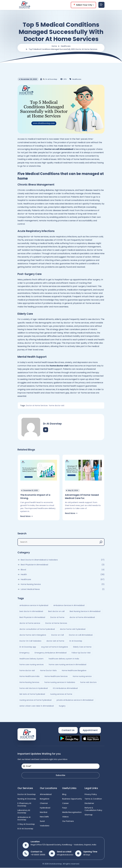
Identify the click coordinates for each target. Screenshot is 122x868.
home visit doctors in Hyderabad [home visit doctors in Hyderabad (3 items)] (34, 688)
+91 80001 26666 (38, 855)
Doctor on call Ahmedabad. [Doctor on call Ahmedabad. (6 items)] (81, 635)
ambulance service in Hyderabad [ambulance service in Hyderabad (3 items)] (34, 606)
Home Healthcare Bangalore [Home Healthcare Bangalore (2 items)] (74, 671)
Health (24, 575)
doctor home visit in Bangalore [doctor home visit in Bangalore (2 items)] (33, 635)
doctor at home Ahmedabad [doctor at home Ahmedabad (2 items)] (82, 617)
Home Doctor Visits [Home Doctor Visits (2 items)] (48, 671)
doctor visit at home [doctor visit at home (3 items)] (55, 641)
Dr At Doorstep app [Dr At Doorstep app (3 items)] (28, 647)
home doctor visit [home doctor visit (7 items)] (27, 671)
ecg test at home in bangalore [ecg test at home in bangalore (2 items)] (55, 647)
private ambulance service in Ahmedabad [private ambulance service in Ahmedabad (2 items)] (75, 700)
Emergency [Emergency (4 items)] (24, 653)
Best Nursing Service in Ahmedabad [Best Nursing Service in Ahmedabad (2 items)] (85, 612)
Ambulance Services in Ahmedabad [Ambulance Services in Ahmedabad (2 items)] (69, 606)
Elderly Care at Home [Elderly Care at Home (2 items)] (82, 647)
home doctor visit (56, 405)
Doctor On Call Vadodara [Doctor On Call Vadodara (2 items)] (30, 641)
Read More (27, 516)
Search (22, 534)
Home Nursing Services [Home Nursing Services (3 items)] (29, 683)
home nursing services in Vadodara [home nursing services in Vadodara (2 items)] (60, 683)
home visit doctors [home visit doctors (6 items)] (88, 683)
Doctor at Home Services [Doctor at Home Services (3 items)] (56, 623)
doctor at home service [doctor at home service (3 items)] (30, 623)
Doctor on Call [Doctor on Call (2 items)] (58, 635)
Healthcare (66, 46)
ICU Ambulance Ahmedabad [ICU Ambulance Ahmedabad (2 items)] (65, 688)
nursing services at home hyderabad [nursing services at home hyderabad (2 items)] (35, 700)
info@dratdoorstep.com (68, 855)
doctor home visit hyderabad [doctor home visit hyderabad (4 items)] (73, 629)
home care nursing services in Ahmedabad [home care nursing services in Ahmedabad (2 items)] (68, 665)
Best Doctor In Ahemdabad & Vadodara (39, 560)
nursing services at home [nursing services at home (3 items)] (61, 694)
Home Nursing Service (31, 585)
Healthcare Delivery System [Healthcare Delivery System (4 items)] (31, 659)
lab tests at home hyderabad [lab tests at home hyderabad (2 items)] (32, 694)
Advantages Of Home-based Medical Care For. (82, 496)
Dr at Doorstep (51, 79)
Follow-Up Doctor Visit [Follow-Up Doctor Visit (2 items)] (81, 653)
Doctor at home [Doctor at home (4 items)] (57, 617)
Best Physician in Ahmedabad (34, 565)
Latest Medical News (30, 589)
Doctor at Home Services (37, 405)
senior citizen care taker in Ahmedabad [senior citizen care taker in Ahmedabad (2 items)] (37, 706)
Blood (23, 570)
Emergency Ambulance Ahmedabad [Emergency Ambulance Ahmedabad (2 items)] (51, 653)
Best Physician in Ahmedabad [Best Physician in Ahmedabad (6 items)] (32, 617)
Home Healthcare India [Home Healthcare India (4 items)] (29, 677)
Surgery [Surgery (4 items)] (62, 706)
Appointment (90, 730)
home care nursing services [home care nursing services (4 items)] (32, 665)
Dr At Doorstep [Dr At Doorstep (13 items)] (76, 641)
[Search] (101, 542)
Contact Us (68, 730)
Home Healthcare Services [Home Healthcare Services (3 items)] (56, 677)
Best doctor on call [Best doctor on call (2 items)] (56, 612)
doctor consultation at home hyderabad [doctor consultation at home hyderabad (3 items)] (37, 629)
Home (54, 46)
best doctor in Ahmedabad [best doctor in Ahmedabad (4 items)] (31, 612)
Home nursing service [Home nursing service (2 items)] (82, 677)
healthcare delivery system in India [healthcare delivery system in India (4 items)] (64, 659)
